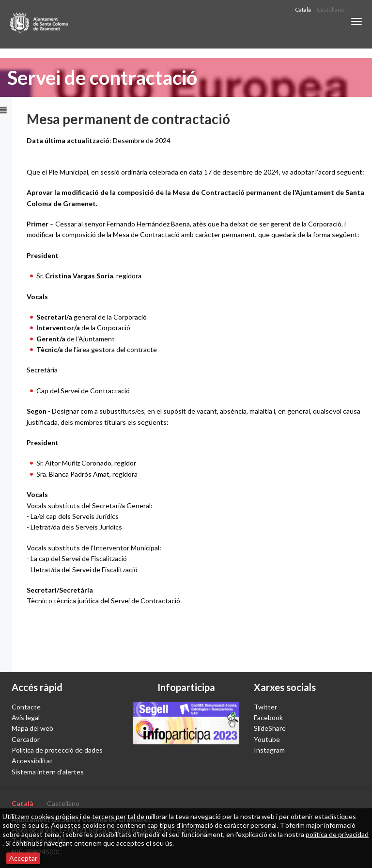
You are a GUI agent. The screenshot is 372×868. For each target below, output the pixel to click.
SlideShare (270, 728)
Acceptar (23, 858)
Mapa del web (32, 728)
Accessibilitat (32, 761)
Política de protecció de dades (57, 750)
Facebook (268, 717)
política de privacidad (337, 834)
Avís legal (26, 717)
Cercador (26, 739)
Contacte (26, 707)
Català (303, 9)
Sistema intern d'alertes (48, 772)
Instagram (269, 750)
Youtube (267, 739)
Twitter (265, 707)
